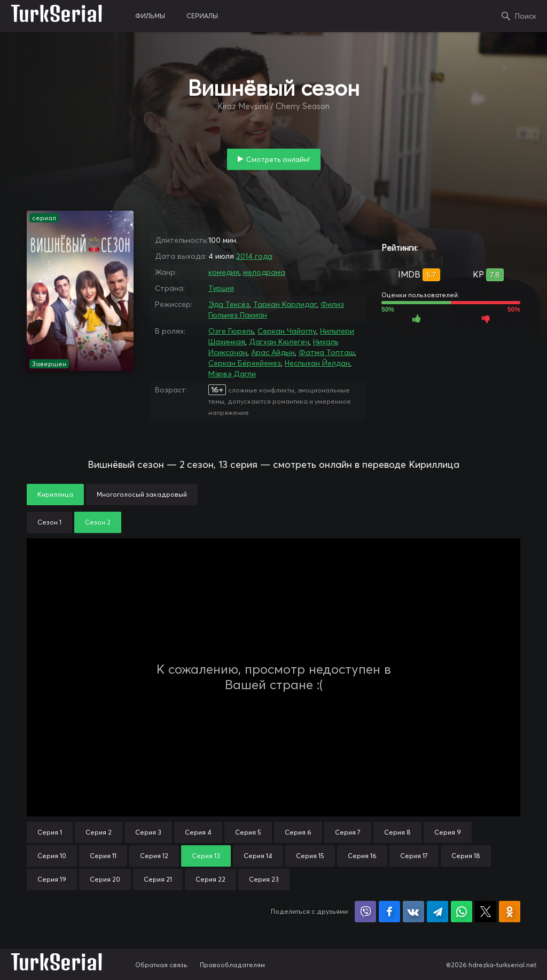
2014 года (254, 256)
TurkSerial (57, 16)
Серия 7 (348, 832)
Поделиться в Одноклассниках (510, 912)
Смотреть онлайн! (278, 159)
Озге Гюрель (231, 331)
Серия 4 (198, 832)
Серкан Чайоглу (287, 331)
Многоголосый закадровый (142, 494)
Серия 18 (466, 856)
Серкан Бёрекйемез (245, 363)
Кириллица (55, 494)
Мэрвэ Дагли (232, 374)
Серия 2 (99, 832)
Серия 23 (264, 879)
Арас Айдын (273, 352)
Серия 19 (52, 879)
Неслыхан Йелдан (317, 363)
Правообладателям (232, 965)
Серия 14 (258, 856)
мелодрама (264, 272)
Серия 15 (310, 856)
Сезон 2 (98, 522)
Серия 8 (397, 832)
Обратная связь (161, 965)
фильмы (150, 16)
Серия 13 (206, 856)
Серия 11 (103, 856)
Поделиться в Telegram (437, 912)
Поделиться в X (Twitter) (486, 912)
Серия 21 (158, 879)
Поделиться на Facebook (389, 912)
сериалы (202, 16)
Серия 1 (50, 832)
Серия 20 (105, 879)
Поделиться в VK (413, 912)
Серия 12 (154, 856)
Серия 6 (298, 832)
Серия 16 (362, 856)
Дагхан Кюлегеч (279, 342)
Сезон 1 (49, 522)
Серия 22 (210, 879)
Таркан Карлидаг (285, 304)
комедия (224, 272)
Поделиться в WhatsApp (462, 912)
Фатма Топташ (327, 352)
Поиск (526, 16)
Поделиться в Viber (365, 912)
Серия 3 (148, 832)
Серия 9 (448, 832)
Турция (221, 288)
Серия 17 (414, 856)
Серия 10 (52, 856)
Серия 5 (248, 832)
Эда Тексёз (229, 304)
